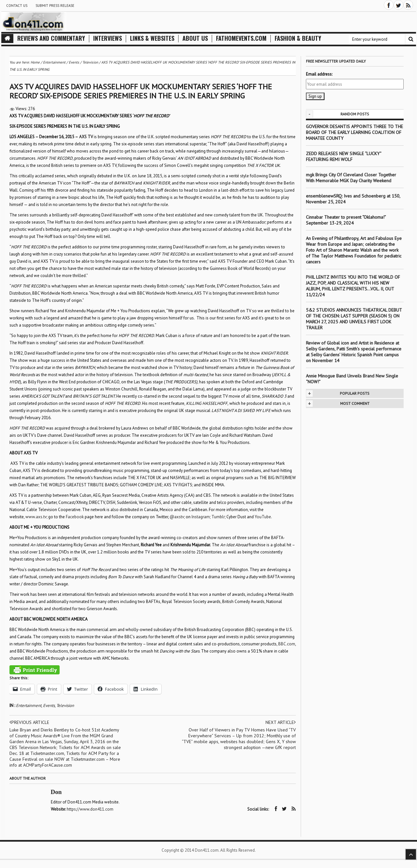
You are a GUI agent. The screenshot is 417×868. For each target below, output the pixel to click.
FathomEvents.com (241, 38)
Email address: (319, 74)
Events (49, 706)
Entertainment (29, 706)
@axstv (177, 517)
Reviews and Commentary (51, 38)
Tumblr (218, 517)
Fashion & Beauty (298, 38)
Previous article (29, 722)
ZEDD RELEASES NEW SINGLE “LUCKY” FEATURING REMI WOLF (344, 156)
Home (35, 62)
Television (65, 706)
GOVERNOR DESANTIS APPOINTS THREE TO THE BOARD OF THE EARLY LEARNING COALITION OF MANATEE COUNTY (354, 132)
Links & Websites (152, 38)
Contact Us (17, 6)
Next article (281, 722)
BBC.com (287, 644)
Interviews (108, 38)
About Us (195, 38)
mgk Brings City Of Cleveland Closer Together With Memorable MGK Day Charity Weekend (351, 178)
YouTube (263, 517)
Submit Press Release (55, 6)
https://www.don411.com (90, 809)
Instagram (201, 517)
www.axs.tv (36, 517)
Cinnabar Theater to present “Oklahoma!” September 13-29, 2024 (346, 220)
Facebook (75, 517)
